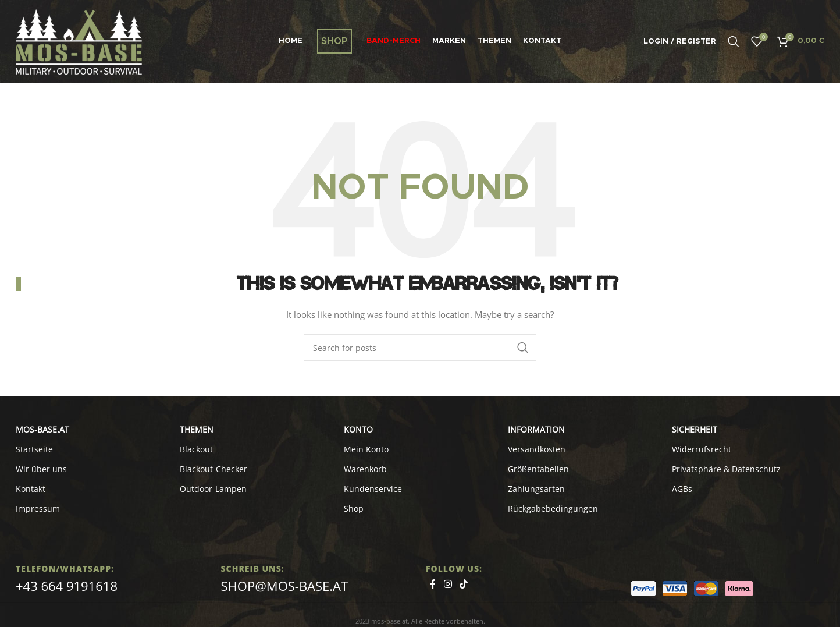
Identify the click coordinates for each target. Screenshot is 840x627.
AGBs (682, 489)
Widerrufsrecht (702, 449)
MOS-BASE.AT (42, 429)
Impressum (38, 509)
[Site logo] (79, 40)
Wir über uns (41, 469)
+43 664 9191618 (67, 586)
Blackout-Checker (213, 469)
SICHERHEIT (695, 429)
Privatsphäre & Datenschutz (726, 469)
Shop (354, 509)
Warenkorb (365, 469)
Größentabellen (538, 469)
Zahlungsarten (536, 489)
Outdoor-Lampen (213, 489)
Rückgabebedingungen (553, 509)
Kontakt (31, 489)
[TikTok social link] (463, 585)
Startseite (34, 449)
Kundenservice (373, 489)
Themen (197, 429)
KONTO (358, 429)
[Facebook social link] (433, 585)
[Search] (734, 41)
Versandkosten (537, 449)
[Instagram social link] (448, 585)
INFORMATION (536, 429)
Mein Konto (366, 449)
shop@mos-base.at (285, 586)
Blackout (196, 449)
